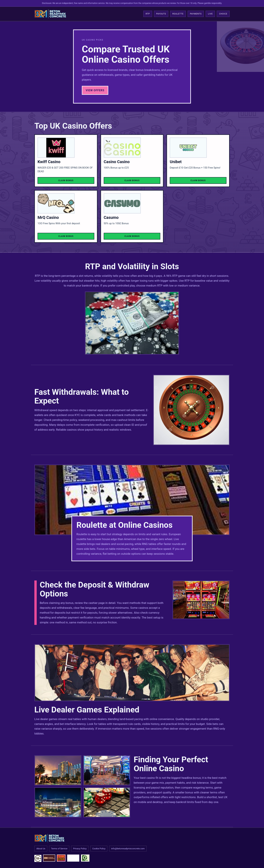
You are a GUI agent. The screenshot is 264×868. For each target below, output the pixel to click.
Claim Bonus (66, 180)
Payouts (161, 14)
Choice (223, 14)
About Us (41, 849)
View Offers (95, 90)
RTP (148, 14)
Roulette (178, 14)
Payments (196, 14)
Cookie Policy (99, 849)
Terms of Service (59, 849)
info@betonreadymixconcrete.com (128, 849)
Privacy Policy (80, 849)
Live (210, 14)
